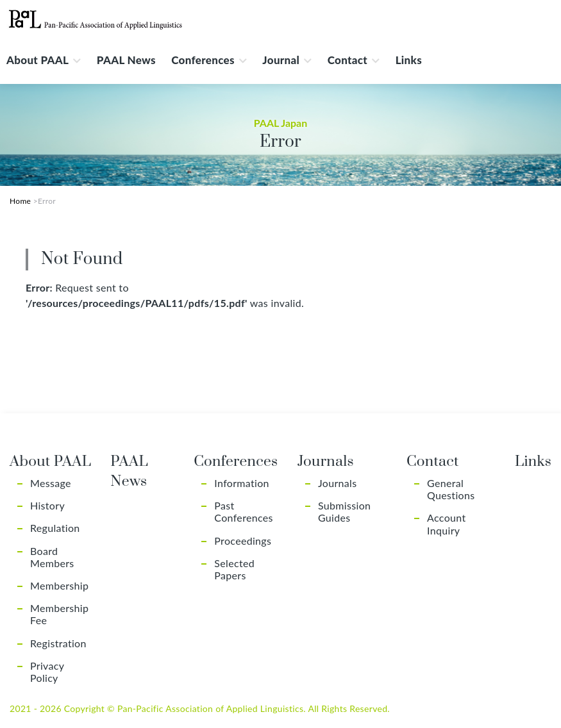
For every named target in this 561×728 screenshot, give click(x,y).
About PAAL (38, 60)
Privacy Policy (47, 672)
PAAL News (126, 60)
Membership (59, 585)
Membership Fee (59, 614)
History (47, 505)
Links (409, 60)
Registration (58, 643)
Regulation (55, 528)
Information (242, 483)
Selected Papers (234, 569)
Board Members (52, 557)
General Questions (451, 489)
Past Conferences (243, 511)
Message (51, 483)
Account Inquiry (446, 524)
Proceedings (243, 541)
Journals (337, 483)
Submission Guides (344, 511)
